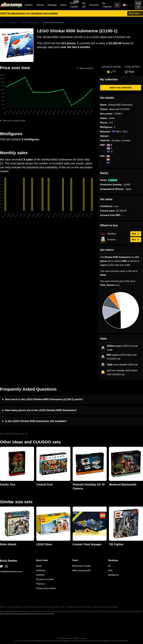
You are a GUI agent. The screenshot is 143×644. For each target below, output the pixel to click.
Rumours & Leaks (45, 579)
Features (40, 584)
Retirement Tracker (82, 566)
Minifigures (113, 575)
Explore (29, 5)
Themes (40, 5)
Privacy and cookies (46, 588)
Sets (110, 570)
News (39, 566)
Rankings (52, 5)
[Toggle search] (117, 5)
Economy (94, 5)
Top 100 (84, 5)
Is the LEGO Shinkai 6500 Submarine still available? (36, 421)
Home (3, 23)
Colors (63, 5)
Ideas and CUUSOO (30, 23)
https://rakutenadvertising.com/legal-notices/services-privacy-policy (27, 614)
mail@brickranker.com (11, 572)
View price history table (14, 121)
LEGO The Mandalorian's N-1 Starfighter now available (29, 13)
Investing (40, 570)
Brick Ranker (9, 561)
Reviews (40, 575)
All (109, 566)
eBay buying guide (81, 570)
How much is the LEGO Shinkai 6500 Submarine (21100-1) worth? (44, 399)
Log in (138, 5)
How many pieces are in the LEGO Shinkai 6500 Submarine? (41, 410)
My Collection (107, 5)
